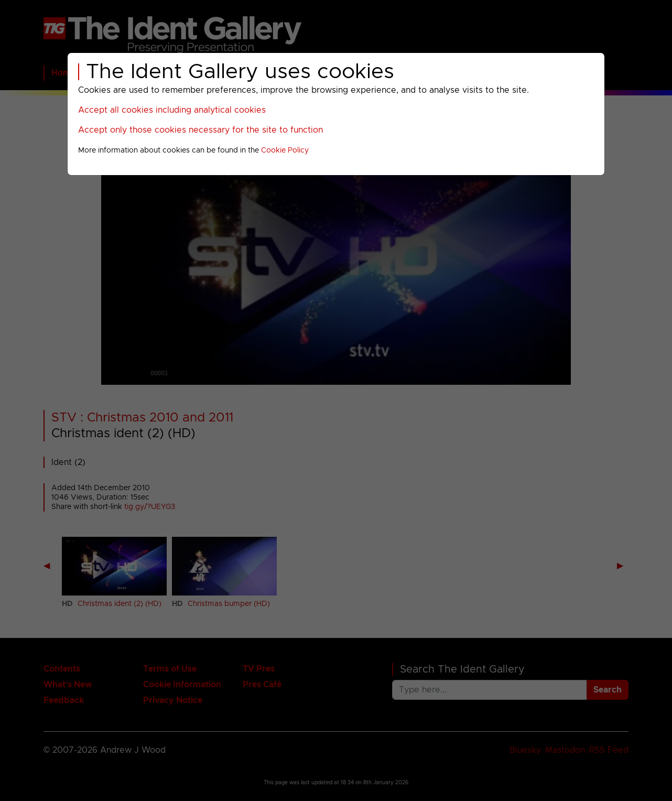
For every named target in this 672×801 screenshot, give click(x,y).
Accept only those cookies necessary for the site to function (200, 130)
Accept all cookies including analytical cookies (172, 110)
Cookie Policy (285, 150)
